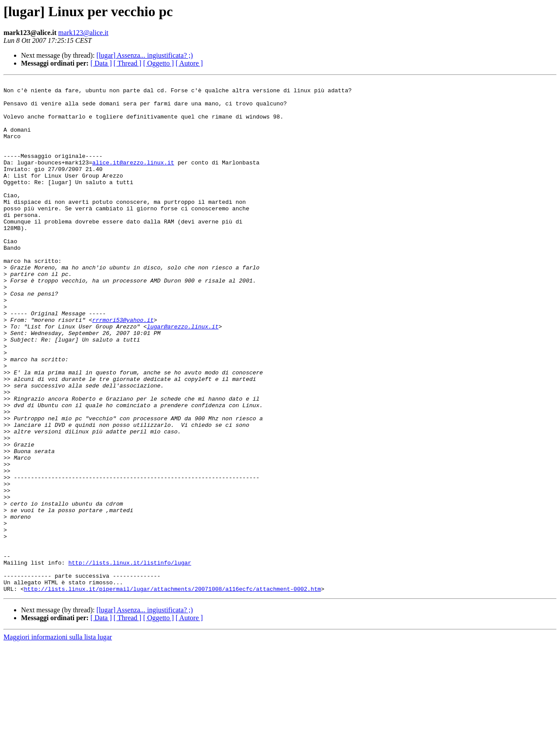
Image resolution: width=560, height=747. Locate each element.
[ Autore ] (189, 63)
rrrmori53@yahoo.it (123, 368)
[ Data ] (101, 63)
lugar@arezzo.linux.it (183, 376)
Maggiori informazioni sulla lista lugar (58, 739)
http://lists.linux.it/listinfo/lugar (130, 660)
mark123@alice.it (83, 33)
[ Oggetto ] (158, 63)
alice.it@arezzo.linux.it (133, 179)
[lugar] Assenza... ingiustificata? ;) (144, 55)
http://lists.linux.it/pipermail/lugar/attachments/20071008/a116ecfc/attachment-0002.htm (173, 691)
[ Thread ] (128, 63)
